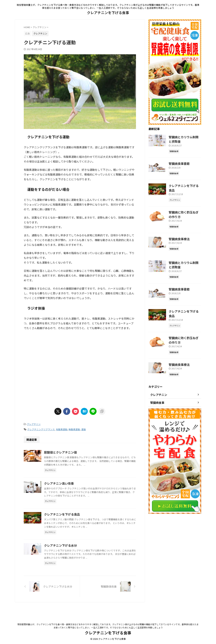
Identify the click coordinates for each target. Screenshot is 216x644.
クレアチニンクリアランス (41, 429)
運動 (84, 429)
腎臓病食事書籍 (177, 162)
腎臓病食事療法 (177, 231)
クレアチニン (34, 424)
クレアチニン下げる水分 (77, 555)
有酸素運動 (62, 429)
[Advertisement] (80, 367)
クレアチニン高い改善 (76, 486)
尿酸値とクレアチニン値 (77, 451)
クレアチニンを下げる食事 (108, 13)
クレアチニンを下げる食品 (78, 521)
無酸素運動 (74, 429)
